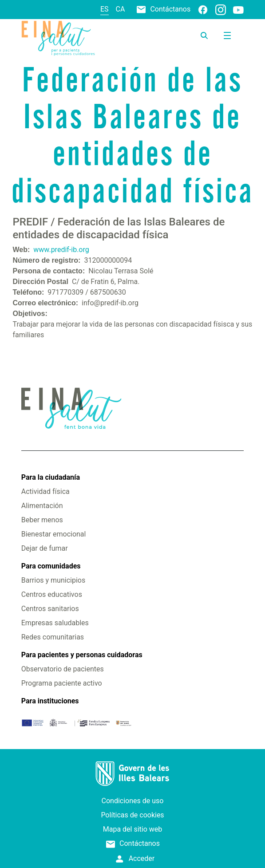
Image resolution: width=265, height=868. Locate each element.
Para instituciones (50, 701)
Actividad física (45, 491)
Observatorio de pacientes (63, 669)
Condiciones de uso (133, 801)
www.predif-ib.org (61, 250)
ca (121, 9)
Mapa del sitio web (133, 829)
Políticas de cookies (132, 815)
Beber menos (42, 520)
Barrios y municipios (53, 580)
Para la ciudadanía (51, 477)
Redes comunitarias (53, 637)
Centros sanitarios (50, 609)
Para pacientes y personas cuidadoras (82, 655)
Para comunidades (51, 566)
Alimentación (42, 506)
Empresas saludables (55, 623)
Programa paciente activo (62, 683)
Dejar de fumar (45, 548)
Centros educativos (52, 594)
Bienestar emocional (54, 534)
